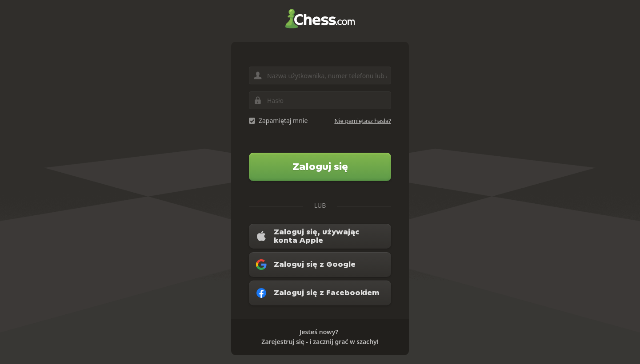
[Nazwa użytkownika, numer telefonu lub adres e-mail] (320, 75)
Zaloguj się (320, 167)
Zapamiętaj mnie (283, 121)
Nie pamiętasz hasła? (363, 121)
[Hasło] (320, 100)
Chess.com (320, 19)
